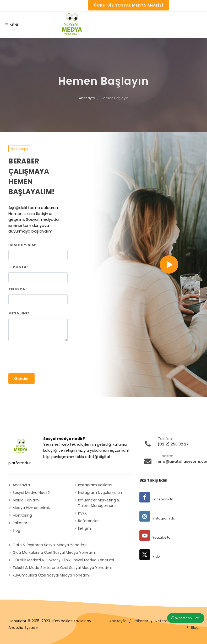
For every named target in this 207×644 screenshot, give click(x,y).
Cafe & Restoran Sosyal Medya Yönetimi (50, 545)
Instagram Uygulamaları (100, 493)
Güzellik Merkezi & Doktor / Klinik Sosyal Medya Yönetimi (63, 560)
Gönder (21, 379)
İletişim (85, 528)
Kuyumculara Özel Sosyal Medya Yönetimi (51, 575)
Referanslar (88, 521)
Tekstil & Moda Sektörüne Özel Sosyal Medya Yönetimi (62, 568)
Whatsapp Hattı (186, 618)
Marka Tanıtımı (26, 500)
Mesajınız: (20, 313)
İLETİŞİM (70, 6)
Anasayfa (87, 98)
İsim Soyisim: (22, 245)
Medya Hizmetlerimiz (32, 508)
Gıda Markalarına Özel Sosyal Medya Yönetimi (54, 552)
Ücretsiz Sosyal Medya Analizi (129, 5)
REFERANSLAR (46, 6)
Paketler (20, 523)
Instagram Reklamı (95, 485)
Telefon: (18, 289)
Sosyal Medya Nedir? (31, 493)
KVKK (82, 513)
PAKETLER (20, 6)
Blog (16, 530)
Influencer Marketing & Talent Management (99, 503)
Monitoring (22, 515)
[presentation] (48, 358)
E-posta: (18, 267)
